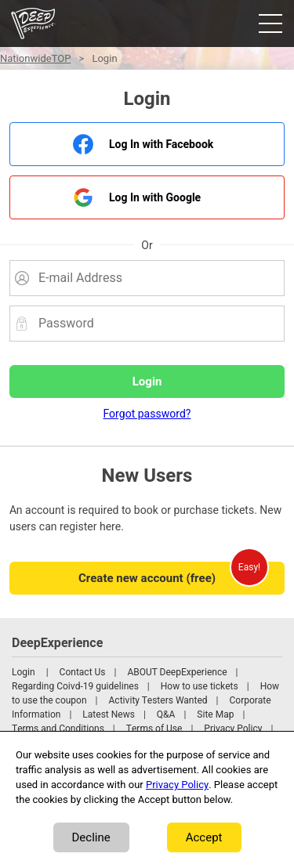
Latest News (109, 714)
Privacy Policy (233, 729)
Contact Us (83, 672)
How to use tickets (200, 686)
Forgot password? (147, 414)
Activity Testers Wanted (158, 700)
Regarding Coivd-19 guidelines (75, 686)
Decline (91, 837)
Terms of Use (154, 729)
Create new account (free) (147, 578)
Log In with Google (155, 198)
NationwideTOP (35, 58)
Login (24, 672)
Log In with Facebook (161, 145)
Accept (204, 837)
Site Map (215, 714)
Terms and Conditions (58, 729)
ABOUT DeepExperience (177, 672)
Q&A (166, 714)
